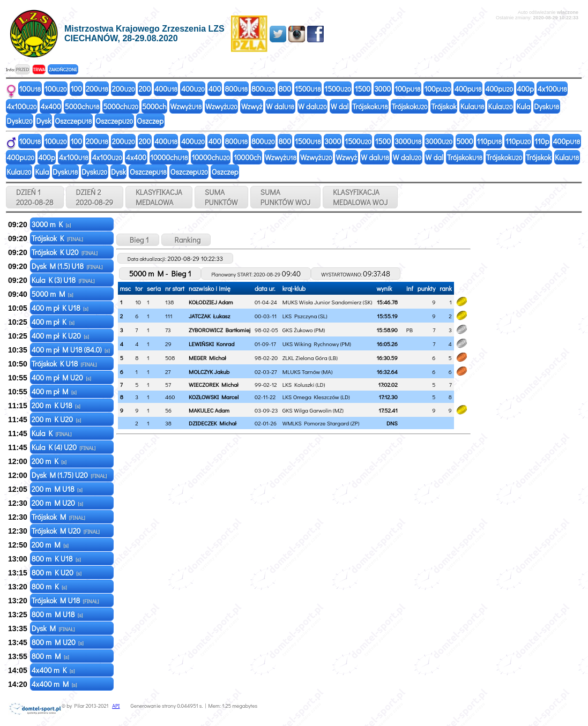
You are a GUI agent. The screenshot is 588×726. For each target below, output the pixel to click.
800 (236, 89)
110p (489, 141)
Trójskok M (58, 517)
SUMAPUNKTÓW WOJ (286, 197)
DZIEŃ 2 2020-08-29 (95, 197)
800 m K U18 (56, 559)
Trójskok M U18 (65, 600)
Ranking (186, 240)
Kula (472, 106)
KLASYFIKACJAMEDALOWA (159, 197)
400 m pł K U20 (60, 336)
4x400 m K (53, 670)
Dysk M (53, 628)
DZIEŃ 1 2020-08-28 (35, 197)
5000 (464, 141)
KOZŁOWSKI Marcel (214, 397)
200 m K (49, 461)
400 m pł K (53, 322)
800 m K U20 (57, 572)
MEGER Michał (207, 358)
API (116, 706)
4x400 (51, 106)
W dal (280, 106)
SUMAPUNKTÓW (221, 197)
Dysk (546, 106)
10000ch (169, 157)
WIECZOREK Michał (213, 384)
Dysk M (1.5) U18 (67, 266)
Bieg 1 (138, 240)
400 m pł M (54, 391)
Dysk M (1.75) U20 (69, 475)
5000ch (82, 106)
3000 (382, 89)
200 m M (50, 545)
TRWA (39, 69)
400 (166, 89)
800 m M (50, 656)
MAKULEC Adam (209, 410)
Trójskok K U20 (65, 252)
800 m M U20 (58, 642)
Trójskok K (57, 238)
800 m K (49, 586)
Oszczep (73, 121)
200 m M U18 (57, 489)
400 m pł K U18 (60, 308)
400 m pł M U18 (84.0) (71, 350)
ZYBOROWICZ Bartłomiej (219, 330)
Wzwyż (186, 106)
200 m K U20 (57, 419)
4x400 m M (54, 684)
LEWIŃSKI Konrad (211, 344)
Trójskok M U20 (66, 531)
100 (30, 89)
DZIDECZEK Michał (213, 423)
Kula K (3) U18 (63, 280)
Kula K (52, 433)
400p (468, 89)
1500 (308, 89)
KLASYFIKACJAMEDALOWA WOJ (360, 197)
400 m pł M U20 (61, 377)
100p (407, 89)
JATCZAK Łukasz (209, 316)
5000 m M (53, 294)
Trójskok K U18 (64, 364)
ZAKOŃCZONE (63, 69)
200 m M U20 (57, 503)
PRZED (22, 69)
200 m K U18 (56, 405)
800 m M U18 (57, 614)
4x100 (552, 89)
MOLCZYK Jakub (209, 372)
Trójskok (370, 106)
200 (97, 89)
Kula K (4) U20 (64, 447)
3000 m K (51, 224)
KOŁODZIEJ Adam (211, 302)
